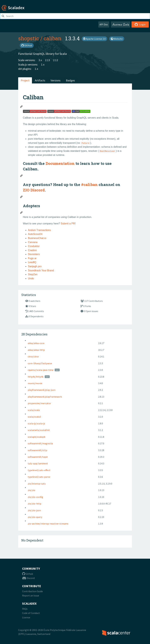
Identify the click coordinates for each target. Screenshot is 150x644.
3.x (40, 60)
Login (140, 24)
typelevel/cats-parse (39, 477)
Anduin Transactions (39, 230)
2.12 (56, 60)
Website (117, 39)
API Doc (104, 24)
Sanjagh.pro (35, 266)
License (26, 617)
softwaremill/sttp (37, 450)
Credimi (32, 250)
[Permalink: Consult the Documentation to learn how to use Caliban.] (21, 176)
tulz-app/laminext (38, 463)
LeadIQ (32, 262)
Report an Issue (31, 596)
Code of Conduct (31, 613)
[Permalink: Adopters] (21, 213)
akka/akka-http (36, 350)
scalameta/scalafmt (39, 430)
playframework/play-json (41, 390)
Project (25, 80)
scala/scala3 (34, 417)
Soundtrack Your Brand (41, 270)
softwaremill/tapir (38, 457)
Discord (28, 578)
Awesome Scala (121, 24)
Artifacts (40, 80)
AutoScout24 (35, 234)
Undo (31, 278)
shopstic (29, 38)
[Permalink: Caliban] (21, 107)
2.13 (47, 60)
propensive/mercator (39, 403)
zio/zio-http (34, 504)
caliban (52, 38)
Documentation (60, 163)
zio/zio (31, 490)
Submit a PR (68, 224)
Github (28, 574)
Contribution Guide (32, 591)
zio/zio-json (34, 510)
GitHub (27, 45)
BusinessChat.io (37, 238)
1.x (43, 64)
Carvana (33, 242)
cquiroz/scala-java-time (41, 370)
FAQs (25, 609)
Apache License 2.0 (94, 39)
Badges (70, 80)
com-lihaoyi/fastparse (40, 363)
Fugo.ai (32, 258)
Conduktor (34, 246)
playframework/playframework (45, 397)
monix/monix (35, 383)
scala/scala (34, 410)
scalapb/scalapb (37, 437)
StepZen (33, 274)
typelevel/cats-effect (39, 470)
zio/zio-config (35, 497)
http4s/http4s (36, 377)
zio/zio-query (35, 517)
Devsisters (34, 254)
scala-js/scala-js (36, 423)
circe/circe (33, 356)
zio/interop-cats (37, 484)
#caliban (89, 185)
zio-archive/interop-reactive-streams (48, 524)
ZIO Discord (34, 190)
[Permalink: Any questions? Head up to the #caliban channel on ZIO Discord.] (21, 197)
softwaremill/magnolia (40, 443)
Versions (56, 80)
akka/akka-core (36, 343)
